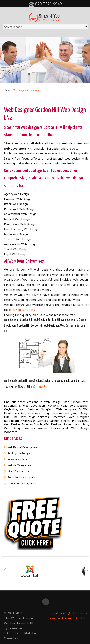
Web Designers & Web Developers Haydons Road (46, 404)
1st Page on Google (19, 453)
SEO (7, 633)
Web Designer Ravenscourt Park (66, 424)
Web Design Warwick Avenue (26, 428)
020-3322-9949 (45, 4)
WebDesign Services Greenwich (43, 417)
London (28, 618)
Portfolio (59, 613)
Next (87, 570)
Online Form (42, 387)
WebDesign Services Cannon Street (45, 421)
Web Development (16, 623)
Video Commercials (19, 471)
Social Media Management (22, 478)
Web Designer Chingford (37, 409)
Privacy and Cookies (61, 618)
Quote (72, 613)
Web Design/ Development (23, 447)
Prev (6, 570)
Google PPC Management (22, 484)
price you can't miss (22, 310)
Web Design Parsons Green (53, 413)
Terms (83, 613)
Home (8, 90)
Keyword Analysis (18, 459)
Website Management (20, 465)
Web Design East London (62, 402)
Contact (82, 618)
